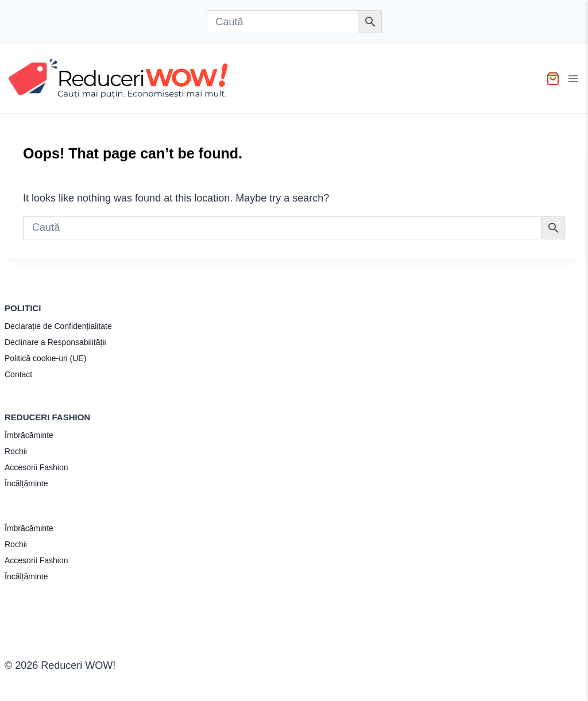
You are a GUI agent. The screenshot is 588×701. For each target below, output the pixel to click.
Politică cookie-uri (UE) (45, 358)
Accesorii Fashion (36, 467)
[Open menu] (575, 79)
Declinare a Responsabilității (55, 342)
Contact (18, 374)
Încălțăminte (26, 483)
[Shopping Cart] (553, 79)
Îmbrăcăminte (29, 435)
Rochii (16, 451)
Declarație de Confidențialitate (58, 326)
